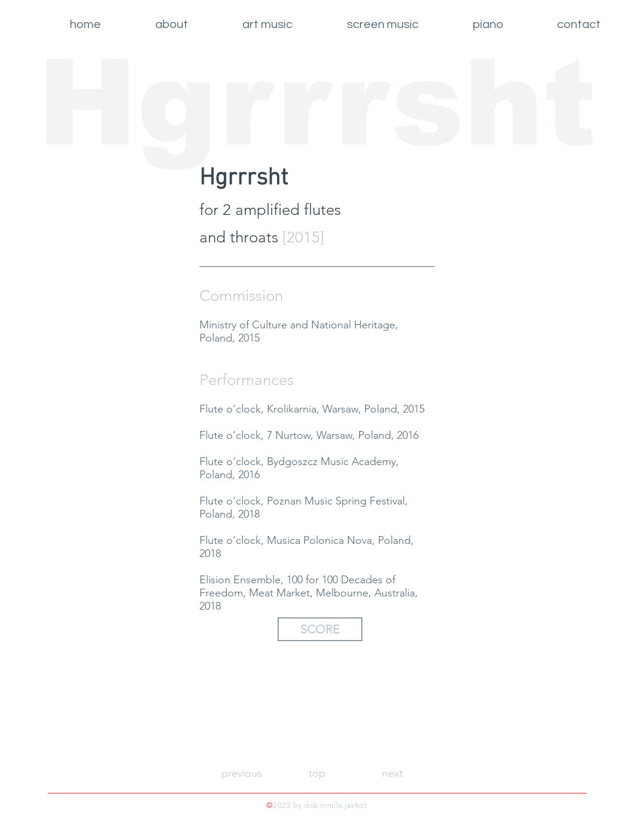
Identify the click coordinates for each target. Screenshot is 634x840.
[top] (317, 774)
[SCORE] (320, 629)
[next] (392, 774)
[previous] (242, 774)
